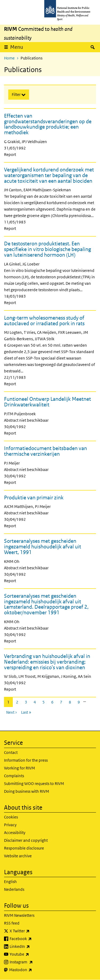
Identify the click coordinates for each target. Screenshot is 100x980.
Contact (11, 752)
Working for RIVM (19, 768)
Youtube (33, 954)
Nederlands (14, 889)
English (10, 882)
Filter (17, 94)
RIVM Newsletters (19, 915)
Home (9, 58)
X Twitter (34, 931)
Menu (18, 47)
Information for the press (26, 760)
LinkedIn (34, 947)
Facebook (35, 939)
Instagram (35, 962)
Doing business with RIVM (27, 791)
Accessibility (15, 833)
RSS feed (12, 923)
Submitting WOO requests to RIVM (34, 783)
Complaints (14, 776)
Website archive (18, 856)
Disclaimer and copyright (26, 840)
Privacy (10, 825)
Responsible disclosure (24, 848)
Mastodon (35, 970)
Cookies (11, 817)
